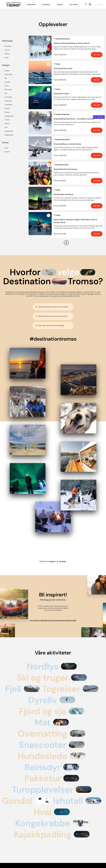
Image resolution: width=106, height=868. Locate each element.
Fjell (6, 78)
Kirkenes (7, 54)
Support (60, 4)
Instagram (52, 561)
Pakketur (7, 112)
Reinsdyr (7, 108)
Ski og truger (8, 74)
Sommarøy (8, 46)
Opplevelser (31, 4)
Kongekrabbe (9, 131)
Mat (6, 93)
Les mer (97, 55)
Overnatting (8, 97)
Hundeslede (8, 105)
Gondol (7, 120)
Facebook (63, 561)
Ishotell (7, 124)
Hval (6, 127)
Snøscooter (8, 101)
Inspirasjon (46, 4)
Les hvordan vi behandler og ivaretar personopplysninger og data (53, 620)
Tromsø (7, 50)
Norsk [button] (100, 4)
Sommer (7, 152)
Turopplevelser (9, 116)
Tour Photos (74, 4)
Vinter (6, 148)
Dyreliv (7, 86)
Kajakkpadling (9, 135)
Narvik (6, 58)
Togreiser (7, 82)
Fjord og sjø (8, 90)
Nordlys (7, 71)
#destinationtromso (53, 339)
